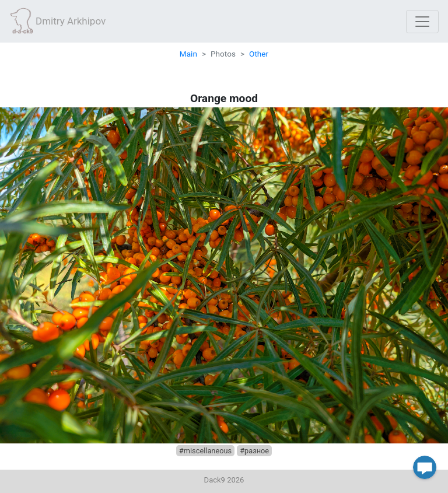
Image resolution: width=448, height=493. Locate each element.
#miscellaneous (205, 451)
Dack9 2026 (224, 480)
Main (188, 54)
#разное (254, 451)
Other (259, 54)
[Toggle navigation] (422, 22)
